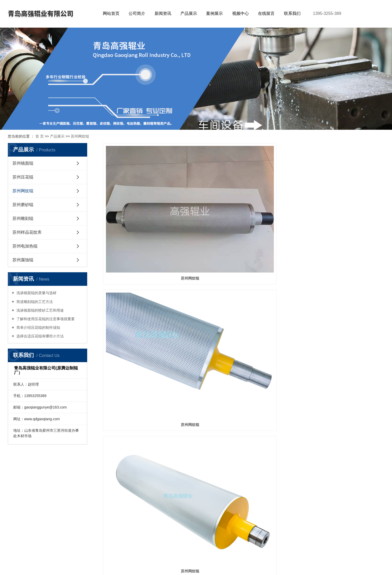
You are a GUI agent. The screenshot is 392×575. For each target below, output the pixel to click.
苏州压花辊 (23, 177)
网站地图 (185, 568)
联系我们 (292, 13)
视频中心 (241, 13)
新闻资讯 (163, 13)
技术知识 (80, 502)
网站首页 (111, 13)
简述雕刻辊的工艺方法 (34, 302)
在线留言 (266, 13)
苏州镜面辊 (23, 163)
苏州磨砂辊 (23, 205)
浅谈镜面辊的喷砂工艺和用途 (40, 310)
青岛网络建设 (308, 561)
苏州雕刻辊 (23, 218)
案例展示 (214, 13)
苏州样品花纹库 (27, 232)
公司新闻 (80, 486)
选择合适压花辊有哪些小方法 (40, 336)
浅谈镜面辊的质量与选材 (36, 293)
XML (208, 568)
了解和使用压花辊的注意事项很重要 (45, 319)
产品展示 (189, 13)
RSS (198, 568)
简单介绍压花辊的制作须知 (38, 327)
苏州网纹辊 (80, 136)
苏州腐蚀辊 (23, 260)
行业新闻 (80, 494)
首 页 (40, 136)
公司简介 (137, 13)
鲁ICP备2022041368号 (217, 561)
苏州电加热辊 (25, 246)
